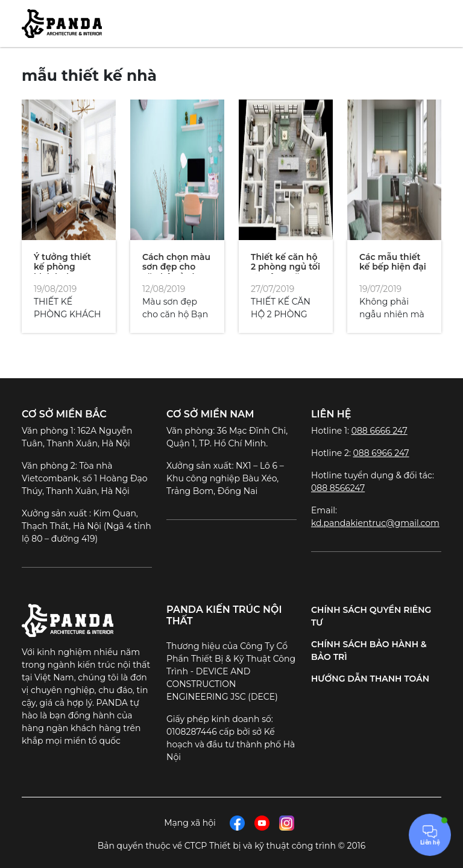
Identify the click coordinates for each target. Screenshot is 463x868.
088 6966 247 (381, 453)
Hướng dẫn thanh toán (370, 679)
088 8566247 (338, 488)
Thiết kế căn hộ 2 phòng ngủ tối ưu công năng (285, 267)
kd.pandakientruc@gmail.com (375, 523)
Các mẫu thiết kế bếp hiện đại (393, 262)
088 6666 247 (380, 431)
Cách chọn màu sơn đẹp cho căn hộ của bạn (176, 267)
